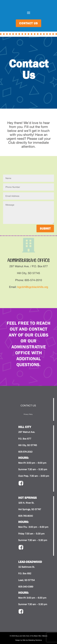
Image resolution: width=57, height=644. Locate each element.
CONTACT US (28, 405)
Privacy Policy (28, 414)
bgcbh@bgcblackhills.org (33, 287)
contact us (28, 23)
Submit (45, 228)
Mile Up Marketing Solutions (32, 640)
